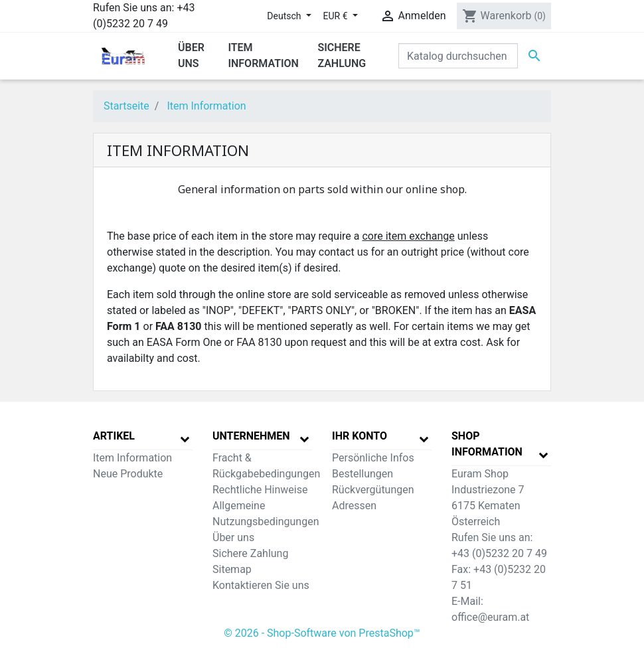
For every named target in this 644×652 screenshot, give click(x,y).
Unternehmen (251, 436)
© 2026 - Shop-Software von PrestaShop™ (322, 633)
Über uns (233, 537)
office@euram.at (490, 617)
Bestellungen (362, 474)
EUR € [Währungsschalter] (337, 16)
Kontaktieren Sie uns (261, 585)
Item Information (132, 458)
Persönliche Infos (373, 458)
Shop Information (487, 444)
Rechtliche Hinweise (260, 490)
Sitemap (232, 569)
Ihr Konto (360, 436)
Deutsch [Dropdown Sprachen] (285, 16)
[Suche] (458, 56)
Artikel (114, 436)
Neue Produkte (128, 474)
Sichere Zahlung (250, 553)
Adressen (354, 506)
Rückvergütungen (373, 490)
